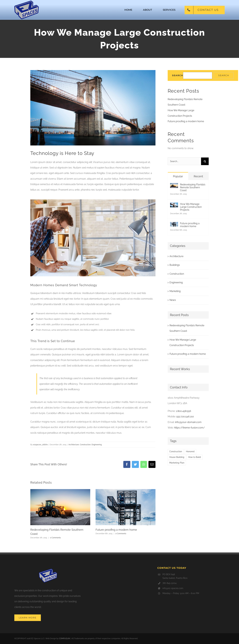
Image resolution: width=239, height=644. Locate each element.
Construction (85, 445)
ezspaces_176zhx (40, 445)
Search (178, 75)
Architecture (74, 445)
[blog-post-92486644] (93, 108)
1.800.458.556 (184, 411)
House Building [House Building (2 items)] (177, 457)
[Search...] (184, 161)
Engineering (97, 445)
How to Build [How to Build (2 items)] (195, 457)
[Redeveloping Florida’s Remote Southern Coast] (174, 186)
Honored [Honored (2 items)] (190, 451)
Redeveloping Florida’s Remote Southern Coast (193, 187)
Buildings (175, 265)
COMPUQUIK (65, 639)
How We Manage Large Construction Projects (191, 207)
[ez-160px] (27, 2)
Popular (178, 176)
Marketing (175, 291)
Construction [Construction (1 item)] (176, 451)
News (173, 300)
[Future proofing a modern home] (174, 225)
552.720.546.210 (185, 417)
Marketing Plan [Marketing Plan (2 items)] (177, 463)
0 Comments (55, 538)
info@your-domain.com (188, 422)
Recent (198, 176)
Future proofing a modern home (116, 530)
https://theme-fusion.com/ (189, 428)
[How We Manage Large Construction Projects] (174, 205)
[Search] (205, 161)
